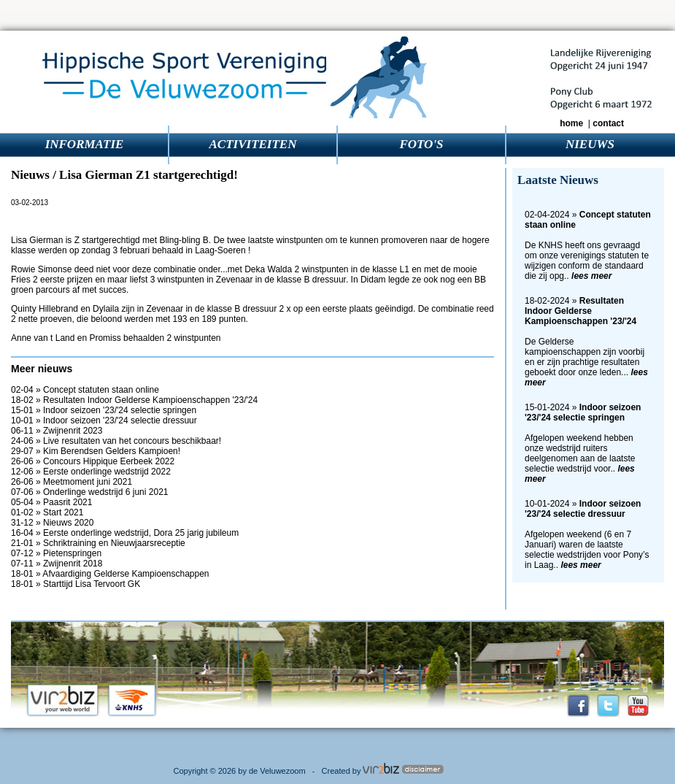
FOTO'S (421, 144)
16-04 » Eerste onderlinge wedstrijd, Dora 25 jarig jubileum (125, 533)
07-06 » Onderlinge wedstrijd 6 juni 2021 (89, 492)
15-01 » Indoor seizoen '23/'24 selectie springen (104, 410)
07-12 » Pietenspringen (56, 553)
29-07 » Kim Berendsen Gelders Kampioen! (96, 451)
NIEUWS (590, 144)
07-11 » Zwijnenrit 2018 (57, 564)
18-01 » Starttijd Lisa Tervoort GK (76, 584)
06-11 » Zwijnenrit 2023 (57, 431)
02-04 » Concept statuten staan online (85, 390)
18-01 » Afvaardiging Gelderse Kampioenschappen (110, 574)
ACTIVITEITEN (253, 144)
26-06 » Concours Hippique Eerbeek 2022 (93, 461)
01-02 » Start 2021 (47, 512)
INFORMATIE (85, 144)
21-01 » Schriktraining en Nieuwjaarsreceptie (98, 543)
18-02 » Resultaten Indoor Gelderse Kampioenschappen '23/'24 (134, 400)
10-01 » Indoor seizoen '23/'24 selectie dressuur (104, 420)
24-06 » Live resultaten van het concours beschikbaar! (116, 441)
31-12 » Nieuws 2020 (52, 523)
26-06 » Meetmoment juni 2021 (72, 482)
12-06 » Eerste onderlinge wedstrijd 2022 (91, 472)
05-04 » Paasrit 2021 (51, 502)
